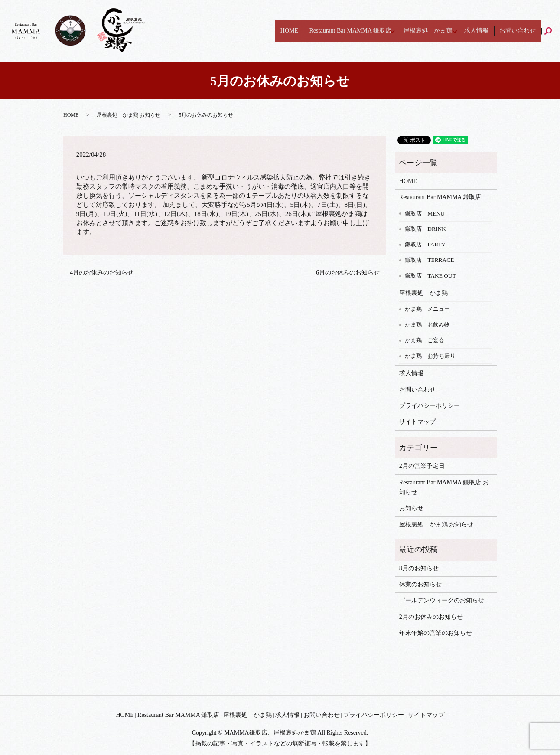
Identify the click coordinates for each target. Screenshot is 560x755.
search (554, 31)
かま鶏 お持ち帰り (430, 356)
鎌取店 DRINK (425, 229)
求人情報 (489, 31)
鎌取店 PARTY (425, 244)
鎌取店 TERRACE (429, 260)
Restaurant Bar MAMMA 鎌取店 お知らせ (444, 487)
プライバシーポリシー (430, 406)
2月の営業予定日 (422, 466)
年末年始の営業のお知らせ (436, 633)
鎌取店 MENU (425, 214)
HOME (311, 31)
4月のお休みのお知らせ (102, 273)
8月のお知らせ (419, 568)
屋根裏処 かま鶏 (441, 31)
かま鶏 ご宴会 (425, 340)
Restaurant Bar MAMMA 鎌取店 (363, 31)
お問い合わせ (522, 31)
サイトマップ (417, 422)
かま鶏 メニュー (427, 309)
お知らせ (411, 508)
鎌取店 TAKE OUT (430, 276)
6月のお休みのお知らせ (348, 273)
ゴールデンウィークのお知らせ (442, 600)
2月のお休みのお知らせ (431, 617)
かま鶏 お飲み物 (427, 325)
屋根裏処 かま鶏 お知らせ (129, 115)
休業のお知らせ (420, 584)
